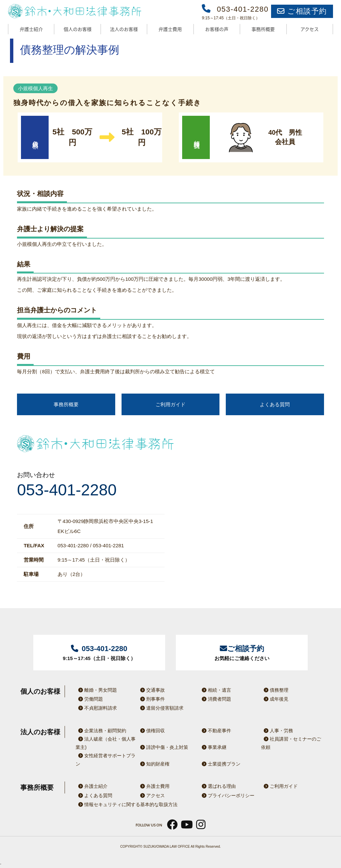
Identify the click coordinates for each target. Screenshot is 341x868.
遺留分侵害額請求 (161, 708)
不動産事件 (215, 731)
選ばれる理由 (217, 786)
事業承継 (213, 747)
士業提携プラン (220, 764)
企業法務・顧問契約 (101, 731)
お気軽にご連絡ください (242, 652)
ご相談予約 (302, 11)
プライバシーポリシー (227, 795)
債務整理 (275, 690)
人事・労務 (277, 731)
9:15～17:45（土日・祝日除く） (99, 652)
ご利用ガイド (170, 404)
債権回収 (151, 731)
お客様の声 (217, 29)
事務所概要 (263, 29)
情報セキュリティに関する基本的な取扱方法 (127, 804)
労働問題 (89, 699)
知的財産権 (154, 764)
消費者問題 (215, 699)
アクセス (310, 29)
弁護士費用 (170, 29)
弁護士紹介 (31, 29)
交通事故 (151, 690)
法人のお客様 (124, 29)
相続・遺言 (215, 690)
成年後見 (275, 699)
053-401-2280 (67, 490)
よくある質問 (275, 404)
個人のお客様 (78, 29)
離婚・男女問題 (96, 690)
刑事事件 (151, 699)
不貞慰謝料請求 (96, 708)
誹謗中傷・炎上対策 (163, 747)
